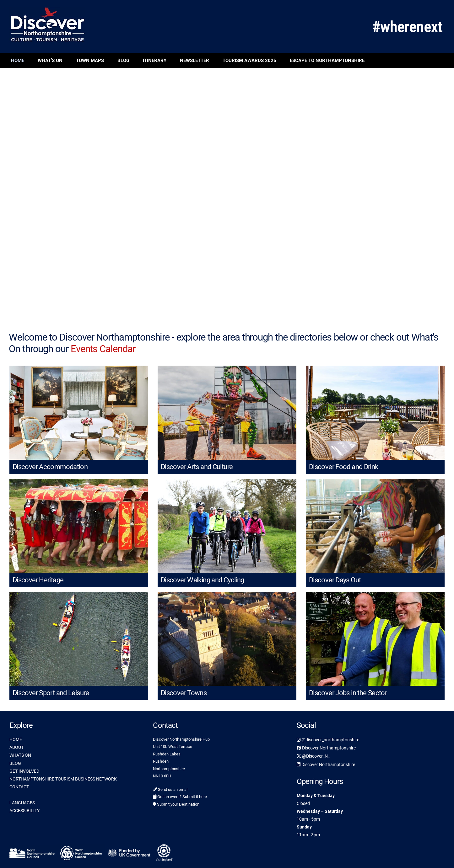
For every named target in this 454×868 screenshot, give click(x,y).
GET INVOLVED (24, 771)
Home (18, 61)
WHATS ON (20, 755)
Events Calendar (103, 349)
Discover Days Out (335, 580)
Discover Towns (184, 693)
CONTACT (19, 787)
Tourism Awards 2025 (249, 61)
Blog (123, 61)
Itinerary (155, 61)
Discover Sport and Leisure (51, 693)
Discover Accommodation (50, 467)
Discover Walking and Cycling (202, 580)
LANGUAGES (22, 803)
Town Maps (90, 61)
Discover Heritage (38, 580)
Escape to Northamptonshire (327, 61)
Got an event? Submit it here (180, 797)
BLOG (15, 763)
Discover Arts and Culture (197, 467)
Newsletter (195, 61)
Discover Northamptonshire (326, 748)
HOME (16, 739)
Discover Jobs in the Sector (348, 693)
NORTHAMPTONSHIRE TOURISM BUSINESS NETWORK (63, 779)
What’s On (50, 61)
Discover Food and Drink (344, 467)
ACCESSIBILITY (24, 811)
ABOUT (16, 747)
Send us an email (171, 789)
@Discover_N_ (313, 756)
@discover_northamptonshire (328, 740)
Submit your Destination (176, 804)
